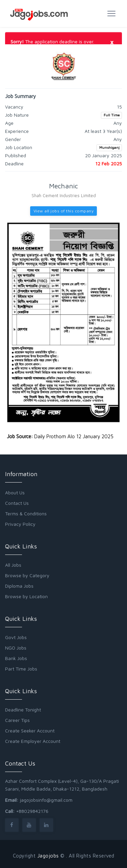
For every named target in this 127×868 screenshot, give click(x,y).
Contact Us (17, 503)
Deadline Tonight (23, 710)
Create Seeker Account (30, 731)
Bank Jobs (16, 658)
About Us (15, 492)
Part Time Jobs (21, 669)
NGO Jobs (16, 648)
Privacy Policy (20, 524)
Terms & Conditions (26, 513)
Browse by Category (27, 575)
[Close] (112, 42)
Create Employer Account (33, 741)
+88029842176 (32, 811)
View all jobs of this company (64, 211)
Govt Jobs (16, 637)
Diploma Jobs (19, 586)
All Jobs (13, 565)
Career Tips (17, 720)
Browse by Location (26, 596)
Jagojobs (48, 856)
